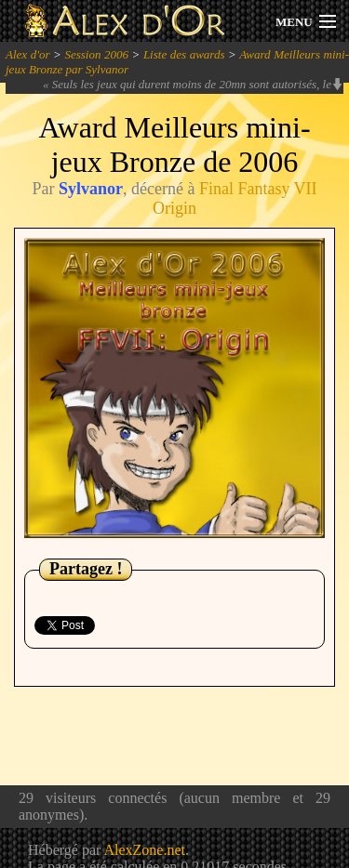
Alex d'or (28, 54)
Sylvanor (91, 189)
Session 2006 (96, 54)
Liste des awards (184, 54)
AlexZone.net (144, 850)
